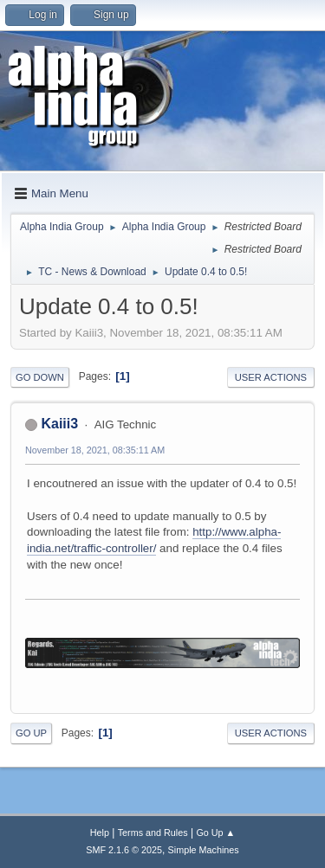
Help (100, 833)
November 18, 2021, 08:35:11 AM (95, 450)
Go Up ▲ (215, 833)
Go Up (31, 733)
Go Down (40, 377)
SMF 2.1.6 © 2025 (124, 850)
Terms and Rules (153, 833)
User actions (271, 377)
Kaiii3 (59, 424)
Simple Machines (204, 850)
